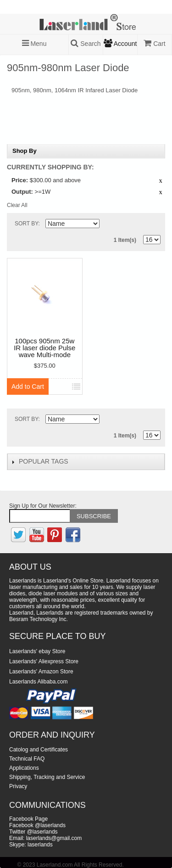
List (154, 224)
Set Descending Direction (108, 225)
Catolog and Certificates (39, 750)
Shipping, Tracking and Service (47, 777)
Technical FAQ (27, 759)
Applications (24, 768)
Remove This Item (161, 181)
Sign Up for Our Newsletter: (43, 506)
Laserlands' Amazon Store (41, 672)
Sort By (27, 224)
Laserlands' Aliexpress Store (44, 661)
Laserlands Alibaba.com (38, 682)
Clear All (17, 205)
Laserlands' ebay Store (37, 651)
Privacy (18, 786)
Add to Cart (28, 386)
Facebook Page (28, 819)
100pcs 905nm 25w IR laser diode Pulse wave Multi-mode (44, 348)
